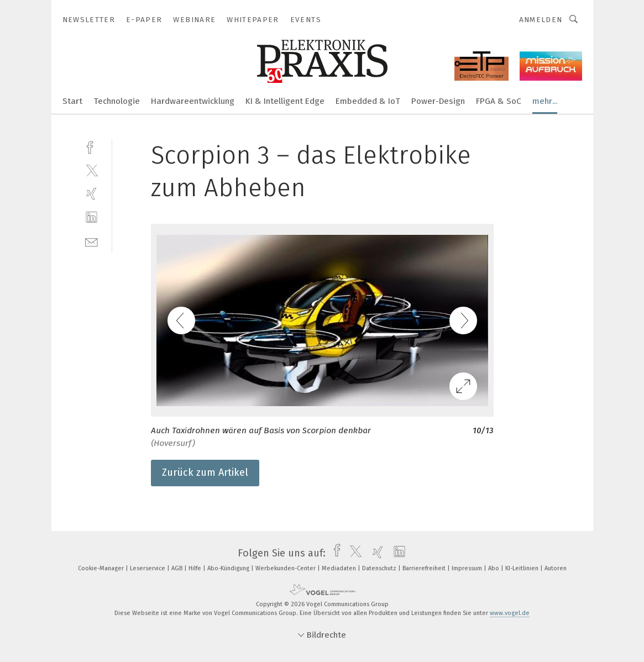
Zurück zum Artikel (205, 472)
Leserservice (148, 568)
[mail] (91, 241)
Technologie (117, 101)
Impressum (468, 568)
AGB (178, 568)
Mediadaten (340, 568)
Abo (494, 568)
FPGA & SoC (499, 101)
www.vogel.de (510, 613)
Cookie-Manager (102, 568)
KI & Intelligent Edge (285, 101)
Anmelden (541, 20)
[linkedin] (91, 217)
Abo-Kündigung (229, 568)
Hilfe (196, 568)
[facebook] (91, 146)
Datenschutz (380, 568)
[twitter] (91, 170)
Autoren (556, 568)
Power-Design (438, 101)
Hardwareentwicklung (193, 101)
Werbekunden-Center (286, 568)
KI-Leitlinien (523, 568)
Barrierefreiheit (425, 568)
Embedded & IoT (368, 101)
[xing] (91, 194)
